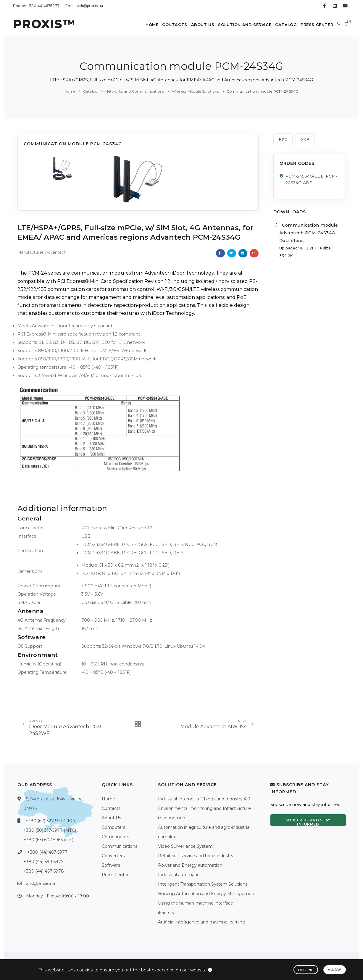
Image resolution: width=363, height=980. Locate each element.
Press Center (316, 25)
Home (142, 25)
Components (115, 837)
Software (111, 865)
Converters (113, 856)
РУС (283, 139)
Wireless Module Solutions (196, 91)
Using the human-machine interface (196, 903)
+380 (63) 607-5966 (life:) (48, 840)
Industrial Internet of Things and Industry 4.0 (204, 799)
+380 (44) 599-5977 (43, 862)
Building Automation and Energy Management (207, 894)
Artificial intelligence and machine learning (202, 922)
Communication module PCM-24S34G (263, 91)
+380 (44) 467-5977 (47, 852)
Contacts (167, 25)
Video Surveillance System (185, 846)
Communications (120, 846)
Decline (306, 970)
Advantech (56, 252)
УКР (305, 139)
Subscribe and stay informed (308, 822)
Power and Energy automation (190, 865)
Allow (335, 970)
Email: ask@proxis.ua (84, 6)
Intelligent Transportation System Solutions (203, 884)
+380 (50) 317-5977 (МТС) (50, 830)
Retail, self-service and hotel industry (196, 856)
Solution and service (241, 25)
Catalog (283, 25)
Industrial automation (180, 875)
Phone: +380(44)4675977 (36, 6)
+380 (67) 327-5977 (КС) (50, 821)
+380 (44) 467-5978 (44, 871)
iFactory (166, 913)
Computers (113, 827)
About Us (197, 25)
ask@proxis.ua (41, 884)
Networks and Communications (135, 91)
